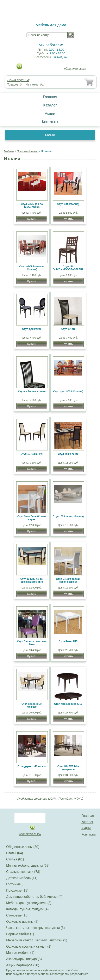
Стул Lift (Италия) (68, 204)
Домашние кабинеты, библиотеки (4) (34, 897)
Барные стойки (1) (20, 934)
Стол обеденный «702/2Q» (32, 705)
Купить (32, 219)
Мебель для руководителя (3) (29, 903)
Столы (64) (15, 853)
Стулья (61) (15, 859)
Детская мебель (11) (22, 878)
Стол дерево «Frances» (32, 766)
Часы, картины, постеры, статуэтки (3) (35, 928)
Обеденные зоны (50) (23, 847)
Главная (50, 97)
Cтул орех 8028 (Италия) (68, 392)
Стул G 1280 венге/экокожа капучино (32, 580)
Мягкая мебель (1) (20, 953)
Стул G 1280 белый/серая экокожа (68, 580)
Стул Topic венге (68, 454)
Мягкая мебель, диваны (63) (28, 866)
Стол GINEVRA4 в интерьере (68, 768)
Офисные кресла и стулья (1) (29, 946)
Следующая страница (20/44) (37, 799)
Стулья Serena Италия (32, 392)
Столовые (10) (17, 915)
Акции (50, 114)
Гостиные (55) (17, 884)
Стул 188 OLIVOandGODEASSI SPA (68, 268)
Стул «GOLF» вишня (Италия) (32, 268)
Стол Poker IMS (68, 641)
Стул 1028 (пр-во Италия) (68, 516)
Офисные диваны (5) (22, 922)
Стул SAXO (68, 329)
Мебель (9, 151)
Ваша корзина (18, 80)
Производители (28, 151)
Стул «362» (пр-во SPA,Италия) (32, 206)
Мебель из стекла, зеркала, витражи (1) (37, 940)
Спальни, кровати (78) (23, 872)
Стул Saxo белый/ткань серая (32, 518)
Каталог (50, 105)
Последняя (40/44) (71, 799)
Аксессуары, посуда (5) (24, 959)
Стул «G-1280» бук (32, 454)
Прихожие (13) (17, 890)
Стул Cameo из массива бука (32, 643)
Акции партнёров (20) (23, 965)
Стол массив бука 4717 (68, 704)
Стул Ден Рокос (32, 329)
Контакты (50, 122)
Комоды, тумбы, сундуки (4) (27, 909)
